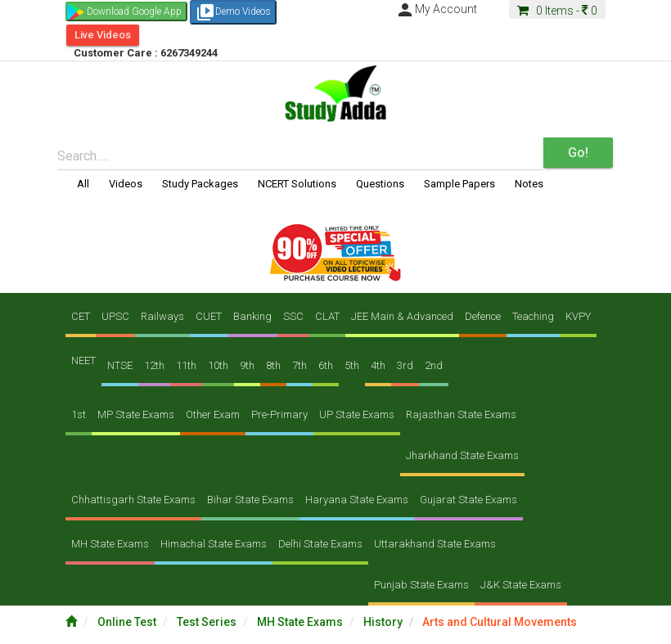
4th (378, 365)
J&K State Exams (521, 585)
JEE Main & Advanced (402, 316)
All (83, 184)
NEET (83, 360)
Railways (162, 316)
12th (154, 365)
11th (186, 365)
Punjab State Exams (421, 585)
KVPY (578, 316)
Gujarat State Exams (468, 500)
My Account (436, 9)
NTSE (120, 365)
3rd (405, 365)
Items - (557, 11)
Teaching (533, 316)
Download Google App (134, 11)
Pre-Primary (279, 414)
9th (247, 365)
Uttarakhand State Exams (435, 544)
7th (299, 365)
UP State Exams (357, 414)
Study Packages (200, 184)
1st (79, 414)
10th (218, 365)
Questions (380, 184)
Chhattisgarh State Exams (133, 500)
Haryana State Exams (357, 500)
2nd (434, 365)
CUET (209, 316)
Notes (529, 184)
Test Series (208, 622)
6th (326, 365)
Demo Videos (233, 12)
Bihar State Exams (250, 500)
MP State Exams (136, 414)
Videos (126, 184)
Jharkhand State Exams (462, 455)
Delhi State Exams (320, 544)
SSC (293, 316)
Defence (483, 316)
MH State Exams (110, 544)
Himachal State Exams (214, 544)
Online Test (128, 622)
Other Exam (213, 414)
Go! (578, 153)
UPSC (115, 316)
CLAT (327, 316)
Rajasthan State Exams (461, 414)
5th (352, 365)
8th (273, 365)
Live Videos (103, 35)
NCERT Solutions (297, 184)
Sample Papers (459, 184)
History (384, 622)
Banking (252, 316)
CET (81, 316)
